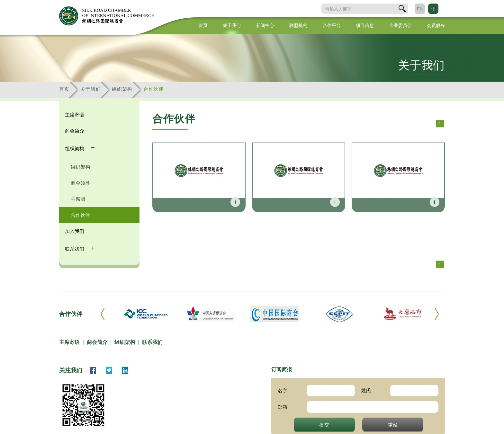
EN (420, 9)
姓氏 (366, 390)
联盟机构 (298, 25)
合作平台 (332, 25)
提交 (324, 425)
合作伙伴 (153, 89)
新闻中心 (265, 25)
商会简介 (75, 131)
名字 (283, 390)
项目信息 (365, 25)
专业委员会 (401, 25)
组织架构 (122, 89)
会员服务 (436, 25)
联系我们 (75, 249)
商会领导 (80, 183)
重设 (393, 425)
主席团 (78, 199)
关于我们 (232, 25)
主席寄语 (75, 115)
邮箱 (283, 407)
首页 (203, 25)
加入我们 (75, 231)
